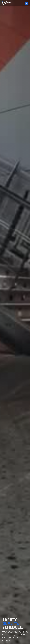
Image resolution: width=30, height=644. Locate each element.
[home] (7, 3)
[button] (27, 3)
